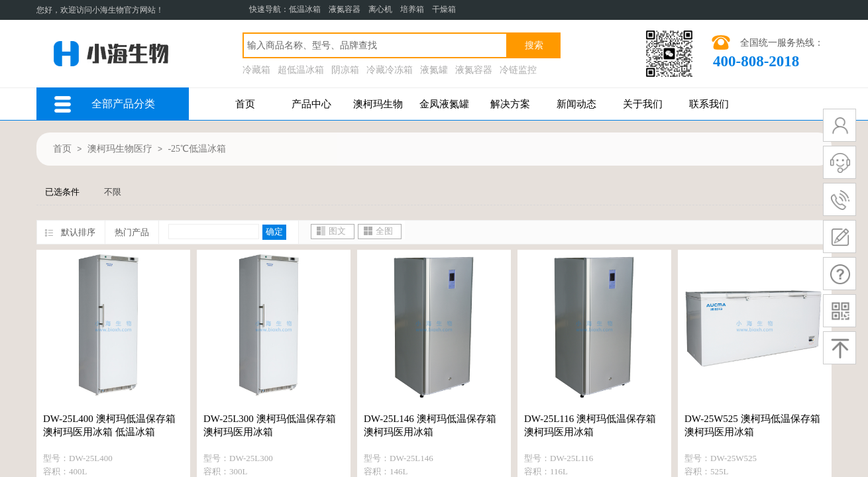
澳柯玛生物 (378, 104)
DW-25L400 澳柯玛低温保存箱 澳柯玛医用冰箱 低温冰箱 (109, 425)
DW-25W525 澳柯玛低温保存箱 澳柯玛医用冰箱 (752, 425)
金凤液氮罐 (444, 104)
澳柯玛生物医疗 (120, 149)
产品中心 (311, 104)
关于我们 (643, 104)
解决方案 (510, 104)
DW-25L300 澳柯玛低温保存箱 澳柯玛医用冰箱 (270, 425)
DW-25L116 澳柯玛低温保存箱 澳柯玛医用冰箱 (590, 425)
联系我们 (709, 104)
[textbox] (375, 45)
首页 (245, 104)
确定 (274, 232)
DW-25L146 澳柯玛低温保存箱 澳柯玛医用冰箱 (430, 425)
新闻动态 (576, 104)
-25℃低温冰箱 (197, 149)
